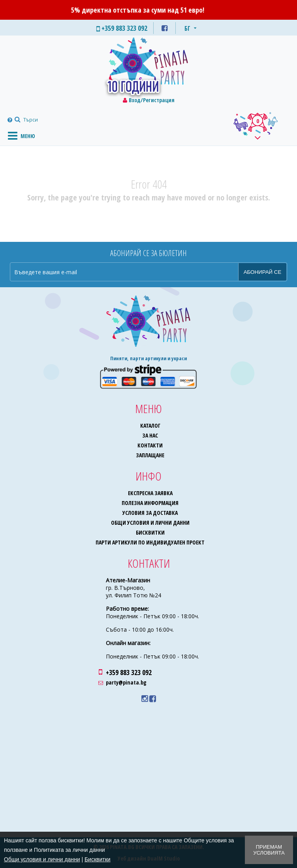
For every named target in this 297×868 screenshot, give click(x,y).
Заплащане (150, 455)
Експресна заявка (150, 493)
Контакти (150, 445)
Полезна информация (150, 503)
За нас (150, 435)
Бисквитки (150, 532)
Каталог (150, 426)
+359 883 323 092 (129, 672)
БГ (187, 28)
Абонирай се (263, 272)
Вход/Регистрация (152, 100)
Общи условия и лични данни (150, 523)
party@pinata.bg (126, 682)
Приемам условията (269, 850)
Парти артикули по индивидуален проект (150, 542)
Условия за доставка (150, 513)
